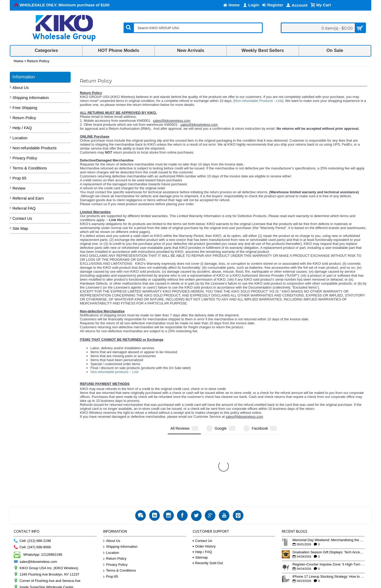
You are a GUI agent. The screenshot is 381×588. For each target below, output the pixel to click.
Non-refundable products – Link (114, 372)
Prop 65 (19, 178)
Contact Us (22, 218)
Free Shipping (25, 108)
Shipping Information (31, 98)
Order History (204, 480)
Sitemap (200, 491)
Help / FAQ (22, 128)
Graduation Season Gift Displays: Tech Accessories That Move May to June (328, 486)
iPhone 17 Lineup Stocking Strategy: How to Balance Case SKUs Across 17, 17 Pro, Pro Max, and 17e (328, 510)
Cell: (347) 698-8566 (32, 481)
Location (20, 138)
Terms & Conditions (30, 168)
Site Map (20, 228)
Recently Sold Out (208, 497)
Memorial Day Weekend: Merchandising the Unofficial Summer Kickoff (328, 474)
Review (19, 188)
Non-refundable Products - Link (258, 101)
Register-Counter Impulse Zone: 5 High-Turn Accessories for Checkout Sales (328, 498)
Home (19, 61)
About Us (21, 87)
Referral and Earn (28, 198)
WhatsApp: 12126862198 (38, 488)
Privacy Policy (25, 158)
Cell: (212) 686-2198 (32, 475)
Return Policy (38, 61)
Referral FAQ (24, 208)
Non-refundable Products (35, 148)
